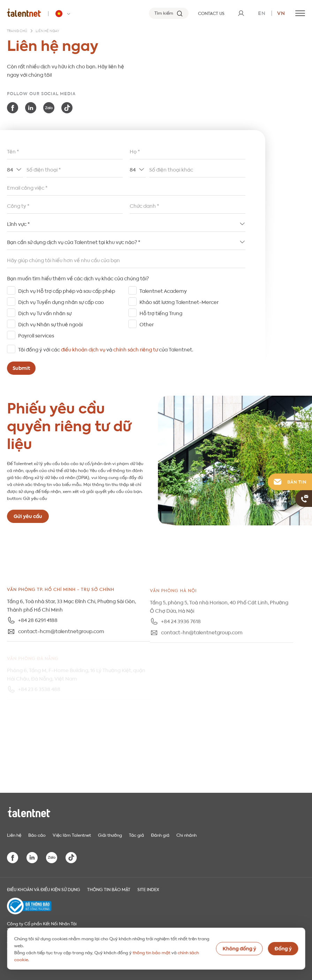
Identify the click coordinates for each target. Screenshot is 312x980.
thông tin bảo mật (151, 952)
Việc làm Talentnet (72, 835)
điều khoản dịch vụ (83, 349)
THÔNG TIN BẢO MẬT (109, 889)
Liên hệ (14, 835)
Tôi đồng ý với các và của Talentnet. (106, 349)
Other (147, 324)
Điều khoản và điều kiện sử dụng (44, 889)
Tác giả (136, 835)
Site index (148, 889)
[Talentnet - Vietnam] (64, 14)
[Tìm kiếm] (169, 13)
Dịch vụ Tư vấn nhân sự (45, 313)
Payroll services (36, 335)
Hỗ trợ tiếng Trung (161, 313)
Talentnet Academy (163, 290)
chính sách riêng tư (136, 349)
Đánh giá (160, 835)
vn (281, 13)
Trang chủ (17, 31)
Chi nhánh (187, 835)
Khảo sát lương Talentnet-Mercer (179, 302)
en (262, 13)
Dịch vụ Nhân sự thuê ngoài (50, 324)
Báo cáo (37, 835)
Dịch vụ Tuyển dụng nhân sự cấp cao (61, 302)
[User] (241, 13)
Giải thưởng (110, 835)
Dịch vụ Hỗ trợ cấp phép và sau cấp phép (67, 290)
